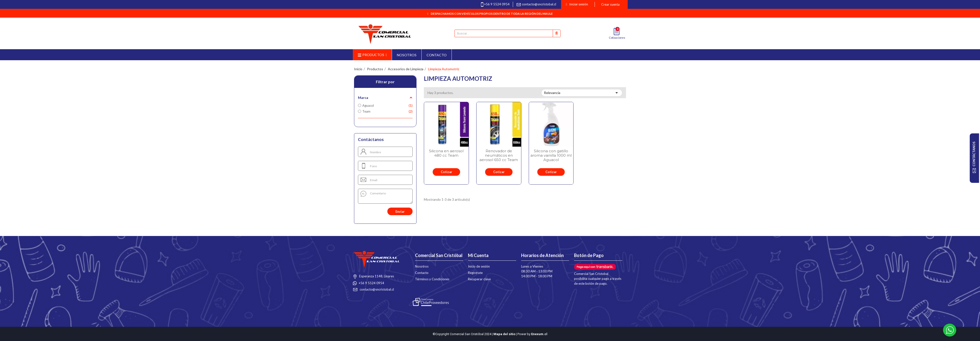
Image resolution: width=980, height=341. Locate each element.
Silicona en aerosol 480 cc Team (446, 153)
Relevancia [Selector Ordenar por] (582, 93)
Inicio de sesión (479, 266)
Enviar (400, 212)
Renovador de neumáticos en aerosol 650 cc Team (499, 155)
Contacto (422, 273)
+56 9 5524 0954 (497, 4)
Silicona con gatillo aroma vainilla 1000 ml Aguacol (551, 155)
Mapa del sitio (504, 334)
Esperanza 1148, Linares (376, 276)
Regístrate (475, 273)
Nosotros (422, 266)
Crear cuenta (610, 4)
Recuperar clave (479, 279)
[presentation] (373, 211)
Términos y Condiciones (432, 279)
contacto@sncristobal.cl (539, 4)
